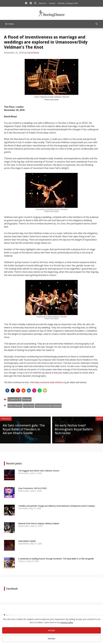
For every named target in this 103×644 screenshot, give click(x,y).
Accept (52, 630)
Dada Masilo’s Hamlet (27, 541)
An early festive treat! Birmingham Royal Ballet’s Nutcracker (74, 429)
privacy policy (67, 622)
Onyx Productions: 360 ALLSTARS (32, 488)
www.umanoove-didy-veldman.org (50, 382)
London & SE (15, 399)
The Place (29, 406)
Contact (52, 3)
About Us (43, 3)
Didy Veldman (15, 406)
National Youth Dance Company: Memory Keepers (39, 524)
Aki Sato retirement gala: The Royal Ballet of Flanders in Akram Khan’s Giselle (24, 429)
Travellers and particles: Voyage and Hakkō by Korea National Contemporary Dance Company (57, 506)
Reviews (27, 399)
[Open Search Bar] (97, 24)
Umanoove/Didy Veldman (48, 406)
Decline (51, 638)
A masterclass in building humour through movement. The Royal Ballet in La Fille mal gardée (56, 559)
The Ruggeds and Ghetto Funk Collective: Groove (39, 471)
